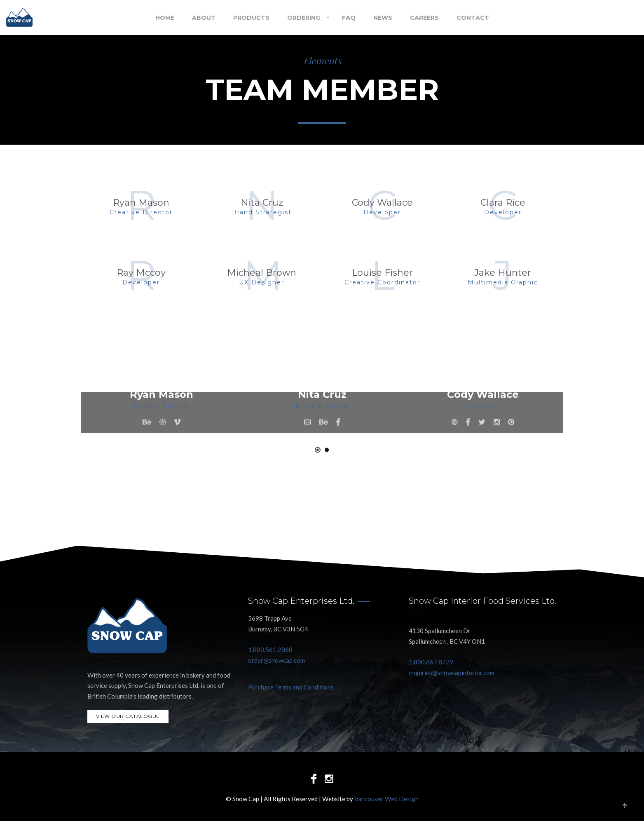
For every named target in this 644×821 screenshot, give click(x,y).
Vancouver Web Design (386, 799)
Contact (473, 18)
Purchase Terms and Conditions (291, 687)
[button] (318, 450)
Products (251, 18)
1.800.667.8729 (431, 662)
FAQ (349, 18)
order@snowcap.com (276, 660)
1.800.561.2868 (270, 650)
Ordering (304, 18)
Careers (424, 18)
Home (165, 18)
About (204, 18)
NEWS (383, 18)
